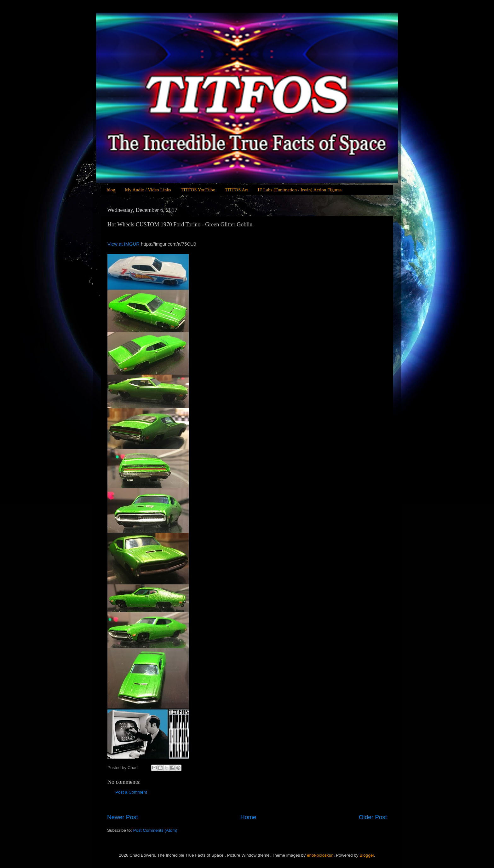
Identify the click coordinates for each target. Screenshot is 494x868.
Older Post (373, 817)
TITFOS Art (236, 190)
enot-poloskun (320, 855)
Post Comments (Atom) (155, 830)
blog (111, 190)
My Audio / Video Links (148, 190)
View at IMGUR (124, 244)
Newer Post (123, 817)
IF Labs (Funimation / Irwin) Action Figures (300, 190)
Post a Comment (131, 792)
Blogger (367, 855)
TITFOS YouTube (198, 190)
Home (248, 817)
